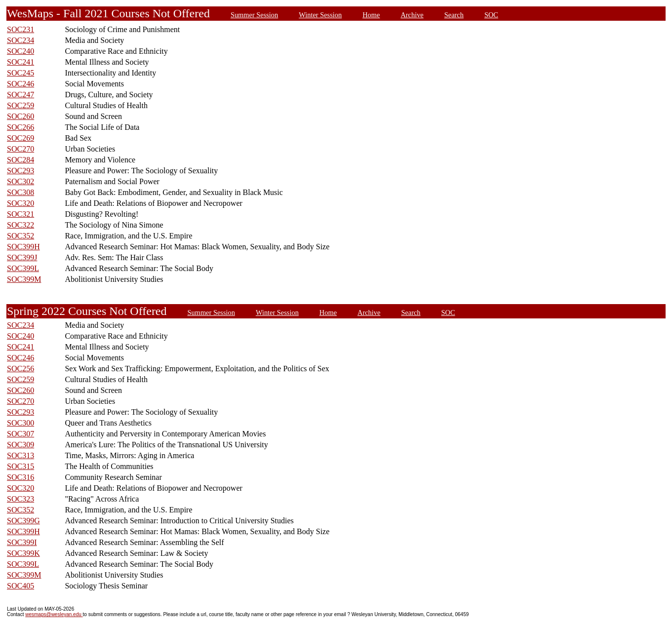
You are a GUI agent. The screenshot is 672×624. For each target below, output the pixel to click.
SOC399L (23, 268)
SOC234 (20, 40)
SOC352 (20, 236)
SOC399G (23, 521)
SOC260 (20, 116)
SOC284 (20, 160)
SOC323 (20, 499)
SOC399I (22, 542)
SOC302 (20, 181)
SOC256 (20, 369)
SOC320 (20, 203)
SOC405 (20, 586)
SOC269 (20, 138)
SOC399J (22, 257)
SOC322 (20, 225)
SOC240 (20, 51)
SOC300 (20, 423)
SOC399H (23, 247)
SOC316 (20, 477)
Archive (412, 15)
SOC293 (20, 171)
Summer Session (254, 15)
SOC (491, 15)
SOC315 (20, 466)
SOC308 (20, 192)
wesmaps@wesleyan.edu (54, 614)
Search (454, 15)
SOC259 (20, 105)
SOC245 (20, 73)
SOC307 (20, 434)
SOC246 (20, 84)
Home (371, 15)
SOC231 (20, 29)
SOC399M (24, 279)
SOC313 (20, 455)
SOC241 (20, 62)
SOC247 (20, 95)
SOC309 (20, 445)
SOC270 (20, 149)
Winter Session (320, 15)
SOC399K (23, 553)
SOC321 (20, 214)
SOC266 (20, 127)
